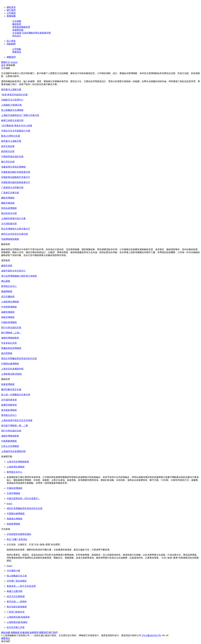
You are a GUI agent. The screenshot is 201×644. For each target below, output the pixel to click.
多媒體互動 (18, 30)
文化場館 (17, 21)
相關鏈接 (15, 632)
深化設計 (17, 36)
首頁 (3, 65)
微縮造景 (26, 27)
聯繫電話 (6, 638)
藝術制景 (17, 24)
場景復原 (17, 27)
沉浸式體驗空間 (30, 33)
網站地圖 (6, 632)
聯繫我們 (11, 57)
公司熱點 (17, 49)
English (14, 62)
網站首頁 (11, 7)
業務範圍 (11, 16)
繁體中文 (6, 62)
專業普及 (17, 52)
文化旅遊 (17, 33)
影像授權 (25, 632)
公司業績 (11, 13)
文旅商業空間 (44, 33)
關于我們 (11, 10)
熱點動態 (11, 44)
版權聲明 (34, 632)
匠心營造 (11, 41)
